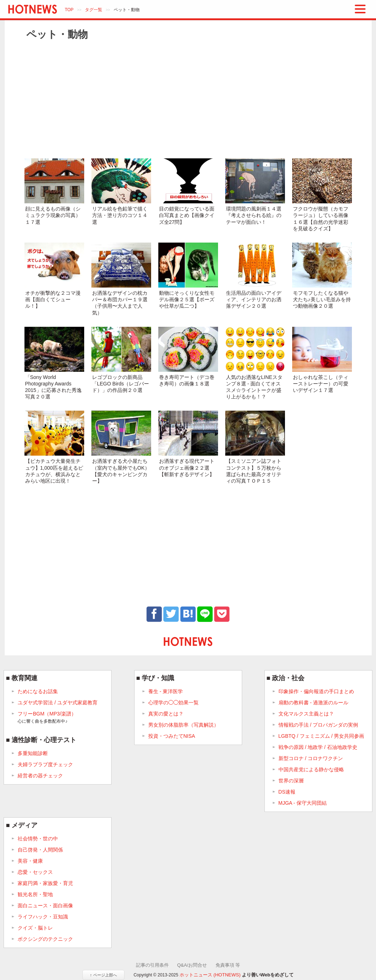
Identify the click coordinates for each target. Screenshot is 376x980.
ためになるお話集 (38, 691)
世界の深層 (291, 781)
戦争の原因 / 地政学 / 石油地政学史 (318, 747)
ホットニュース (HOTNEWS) (210, 975)
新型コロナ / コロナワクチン (311, 758)
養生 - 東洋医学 (166, 691)
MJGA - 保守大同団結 (303, 803)
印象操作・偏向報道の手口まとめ (316, 691)
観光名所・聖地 (35, 894)
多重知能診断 (33, 753)
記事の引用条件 (152, 965)
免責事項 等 (228, 965)
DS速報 (287, 792)
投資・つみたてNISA (172, 736)
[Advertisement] (188, 99)
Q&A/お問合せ (192, 965)
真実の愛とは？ (166, 714)
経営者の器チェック (40, 776)
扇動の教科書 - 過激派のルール (313, 703)
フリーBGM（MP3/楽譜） (47, 718)
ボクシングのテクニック (45, 939)
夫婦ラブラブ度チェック (45, 764)
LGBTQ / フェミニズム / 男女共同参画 (321, 736)
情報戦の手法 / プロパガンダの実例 (318, 725)
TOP (69, 10)
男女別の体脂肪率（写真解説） (184, 725)
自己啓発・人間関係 (40, 850)
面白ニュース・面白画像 (45, 906)
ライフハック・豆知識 (43, 917)
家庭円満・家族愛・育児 (45, 883)
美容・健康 (30, 861)
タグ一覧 (94, 10)
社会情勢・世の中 (38, 839)
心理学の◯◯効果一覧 (173, 703)
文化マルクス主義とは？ (306, 714)
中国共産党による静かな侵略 (311, 769)
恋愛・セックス (35, 872)
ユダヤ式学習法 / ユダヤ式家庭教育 (58, 703)
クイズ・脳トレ (35, 928)
